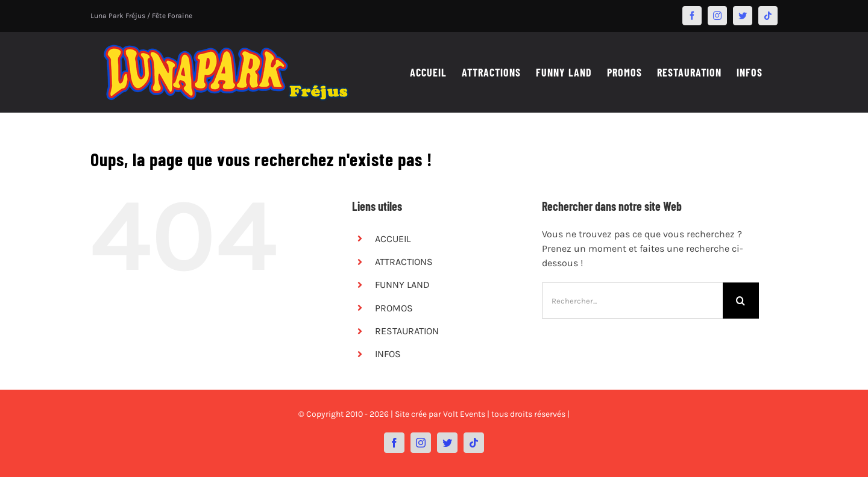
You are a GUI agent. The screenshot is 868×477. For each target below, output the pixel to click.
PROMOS (394, 308)
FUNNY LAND (402, 285)
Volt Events (464, 414)
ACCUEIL (393, 239)
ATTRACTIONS (404, 262)
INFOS (388, 354)
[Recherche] (741, 301)
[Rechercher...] (632, 301)
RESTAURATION (407, 331)
